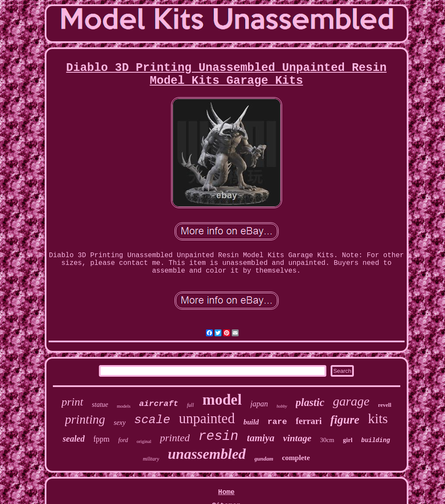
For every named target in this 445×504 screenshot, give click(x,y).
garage (351, 401)
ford (123, 440)
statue (100, 404)
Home (226, 492)
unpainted (207, 418)
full (190, 405)
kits (378, 418)
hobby (282, 406)
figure (345, 420)
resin (218, 436)
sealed (74, 439)
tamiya (261, 438)
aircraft (159, 404)
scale (152, 420)
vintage (297, 438)
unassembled (207, 454)
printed (175, 438)
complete (296, 458)
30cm (327, 440)
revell (385, 405)
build (251, 422)
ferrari (309, 421)
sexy (120, 423)
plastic (310, 402)
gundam (264, 459)
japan (259, 404)
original (144, 441)
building (376, 440)
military (151, 459)
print (72, 402)
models (124, 406)
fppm (101, 439)
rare (277, 422)
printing (85, 419)
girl (348, 440)
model (222, 400)
